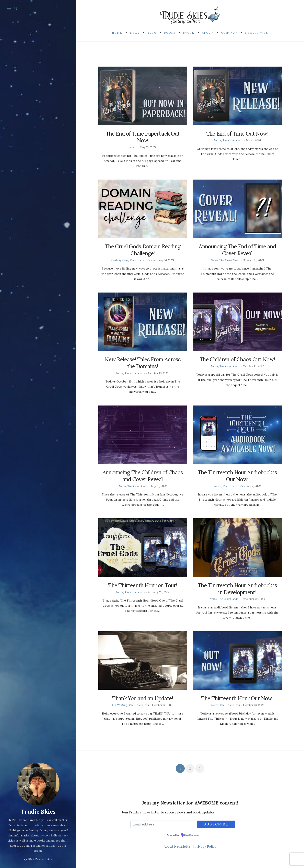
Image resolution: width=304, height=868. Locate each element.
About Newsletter (178, 846)
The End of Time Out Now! (237, 134)
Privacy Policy (205, 846)
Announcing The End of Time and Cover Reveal (237, 250)
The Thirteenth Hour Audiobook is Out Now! (237, 476)
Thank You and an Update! (143, 698)
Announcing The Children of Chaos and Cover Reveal (143, 476)
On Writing (120, 705)
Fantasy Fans (120, 260)
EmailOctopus (192, 835)
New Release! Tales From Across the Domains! (143, 363)
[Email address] (163, 824)
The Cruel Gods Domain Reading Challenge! (143, 250)
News (133, 147)
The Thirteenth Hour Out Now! (237, 698)
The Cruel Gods (233, 140)
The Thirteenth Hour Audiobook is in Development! (237, 589)
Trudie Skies (38, 812)
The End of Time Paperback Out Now (143, 137)
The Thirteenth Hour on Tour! (143, 585)
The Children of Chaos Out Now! (237, 359)
